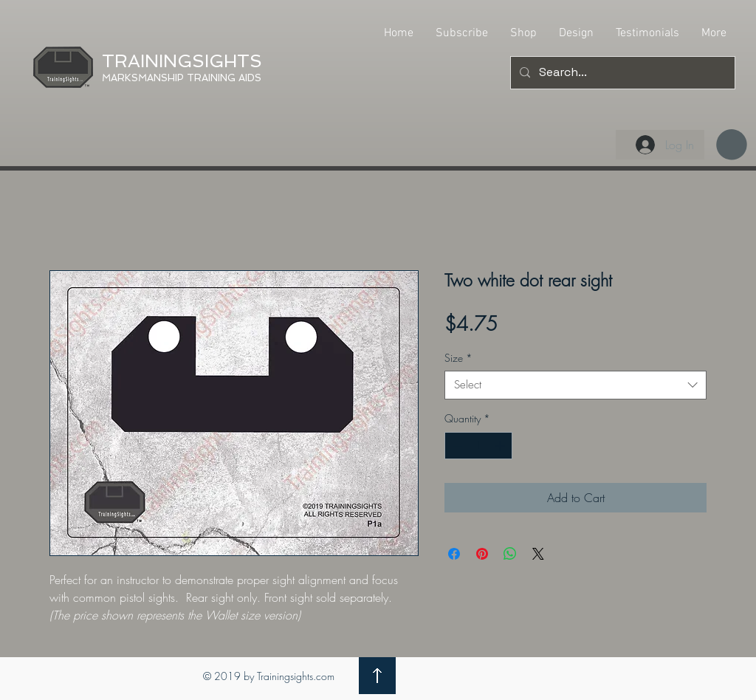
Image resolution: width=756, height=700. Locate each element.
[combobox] (575, 385)
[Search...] (621, 73)
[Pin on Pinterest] (482, 554)
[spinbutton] (478, 446)
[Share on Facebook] (454, 554)
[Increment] (501, 446)
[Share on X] (538, 554)
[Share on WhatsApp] (510, 554)
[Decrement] (456, 446)
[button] (732, 145)
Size (458, 358)
